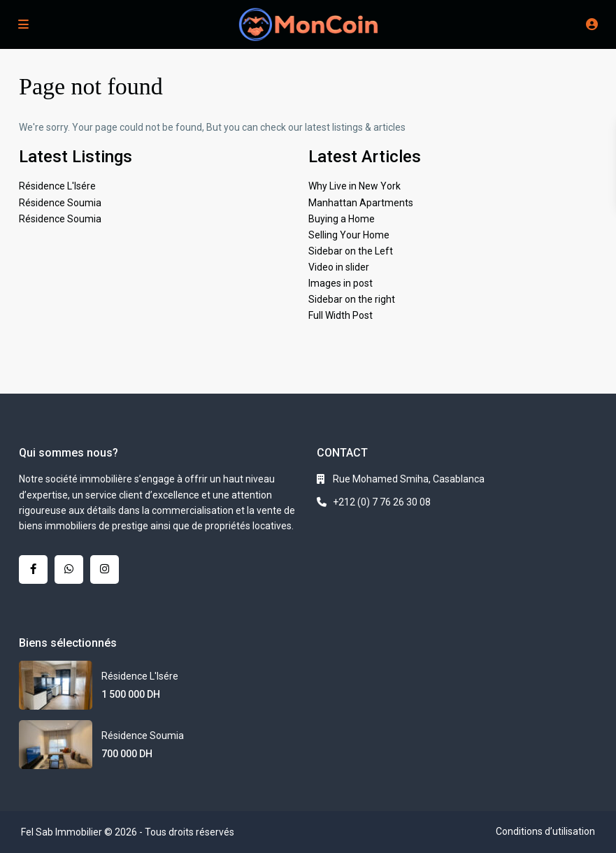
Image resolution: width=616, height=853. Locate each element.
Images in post (341, 283)
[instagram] (105, 569)
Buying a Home (342, 219)
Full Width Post (341, 315)
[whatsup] (69, 569)
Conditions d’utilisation (545, 831)
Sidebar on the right (352, 299)
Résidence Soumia (60, 203)
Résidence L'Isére (57, 186)
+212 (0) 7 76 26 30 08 (382, 502)
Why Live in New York (354, 186)
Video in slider (339, 267)
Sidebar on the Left (351, 251)
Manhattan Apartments (361, 203)
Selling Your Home (349, 235)
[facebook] (33, 569)
